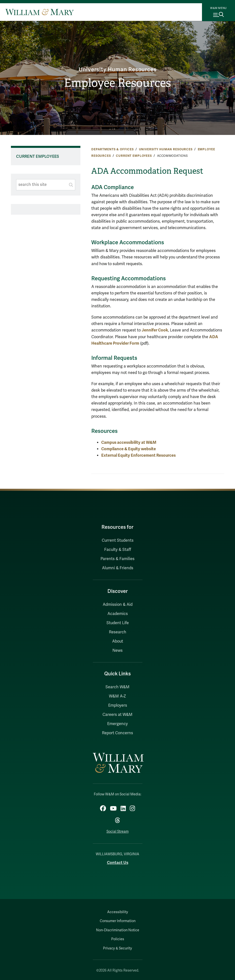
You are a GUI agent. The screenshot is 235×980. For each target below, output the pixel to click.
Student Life (118, 623)
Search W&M (117, 687)
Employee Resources (117, 83)
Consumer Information (118, 921)
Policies (118, 939)
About (118, 641)
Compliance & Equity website (129, 449)
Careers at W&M (117, 715)
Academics (118, 614)
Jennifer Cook (155, 330)
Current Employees (134, 156)
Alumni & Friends (118, 568)
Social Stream (117, 832)
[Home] (40, 12)
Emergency (117, 724)
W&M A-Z (117, 696)
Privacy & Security (117, 948)
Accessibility (118, 912)
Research (118, 632)
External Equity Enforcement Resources (138, 455)
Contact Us (118, 863)
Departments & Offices (113, 149)
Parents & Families (117, 559)
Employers (118, 705)
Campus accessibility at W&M (129, 442)
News (117, 651)
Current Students (118, 540)
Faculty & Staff (118, 550)
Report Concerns (117, 733)
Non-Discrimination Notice (118, 930)
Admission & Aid (118, 605)
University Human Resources (118, 70)
